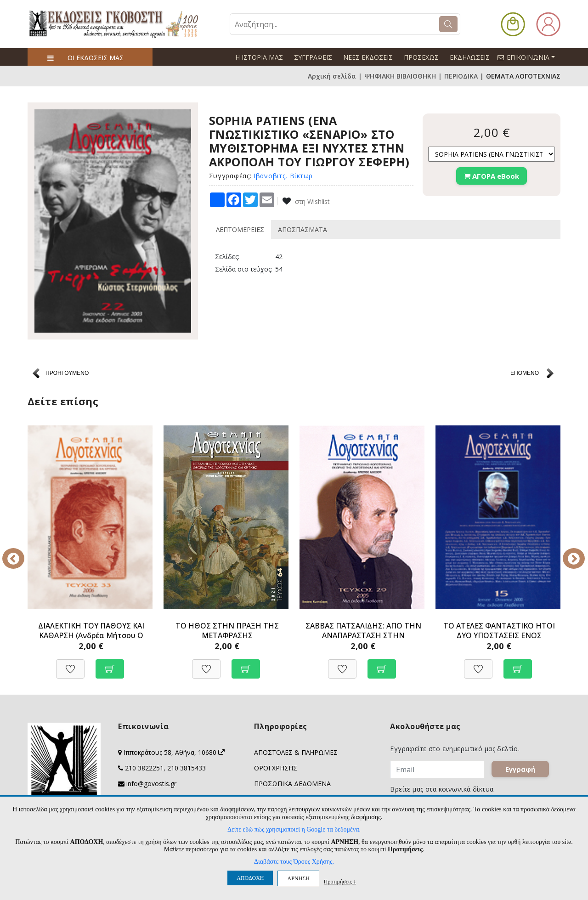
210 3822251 (144, 768)
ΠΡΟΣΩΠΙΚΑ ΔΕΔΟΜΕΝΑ (292, 784)
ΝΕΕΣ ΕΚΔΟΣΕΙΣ (368, 57)
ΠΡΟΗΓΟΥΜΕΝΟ (67, 373)
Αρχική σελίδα (332, 76)
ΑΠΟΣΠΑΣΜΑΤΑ (302, 229)
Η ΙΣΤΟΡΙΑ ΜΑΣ (259, 57)
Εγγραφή (521, 770)
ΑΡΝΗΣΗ (298, 878)
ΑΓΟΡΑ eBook (492, 176)
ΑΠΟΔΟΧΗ (250, 878)
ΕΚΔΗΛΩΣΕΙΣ (470, 57)
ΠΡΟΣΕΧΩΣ (421, 57)
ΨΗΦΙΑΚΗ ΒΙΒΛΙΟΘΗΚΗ (400, 76)
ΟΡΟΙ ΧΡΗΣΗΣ (276, 768)
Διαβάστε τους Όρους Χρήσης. (294, 862)
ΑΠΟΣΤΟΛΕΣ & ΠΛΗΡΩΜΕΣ (296, 752)
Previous (21, 552)
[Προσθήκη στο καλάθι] (110, 664)
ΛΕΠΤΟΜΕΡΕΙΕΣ (240, 229)
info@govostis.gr (151, 784)
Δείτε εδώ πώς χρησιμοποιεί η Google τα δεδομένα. (294, 829)
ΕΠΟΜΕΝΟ (525, 373)
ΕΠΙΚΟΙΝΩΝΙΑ (530, 57)
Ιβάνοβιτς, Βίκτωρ (283, 176)
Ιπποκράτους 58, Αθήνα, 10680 (174, 752)
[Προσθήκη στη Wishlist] (70, 664)
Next (567, 552)
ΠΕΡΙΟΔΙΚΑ (461, 76)
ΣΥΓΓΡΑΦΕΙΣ (313, 57)
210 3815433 (187, 768)
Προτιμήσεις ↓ (340, 881)
